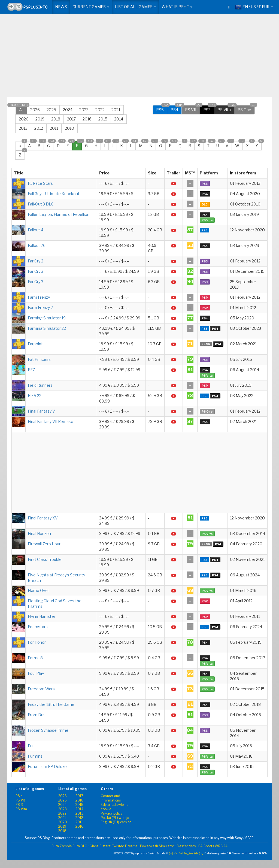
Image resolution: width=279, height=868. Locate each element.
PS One (246, 109)
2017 (71, 119)
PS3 (209, 109)
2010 (69, 128)
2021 (116, 110)
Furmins (35, 756)
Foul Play (36, 673)
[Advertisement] (139, 58)
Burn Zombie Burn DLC (69, 846)
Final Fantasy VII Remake (51, 421)
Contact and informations (111, 798)
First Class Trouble (45, 559)
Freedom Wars (41, 689)
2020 (24, 119)
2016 (87, 119)
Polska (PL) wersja (115, 818)
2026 (35, 110)
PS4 (176, 109)
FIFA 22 (35, 396)
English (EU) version (116, 822)
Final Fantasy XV (43, 518)
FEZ (31, 370)
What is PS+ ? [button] (177, 7)
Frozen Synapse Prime (48, 730)
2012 (39, 128)
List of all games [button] (135, 7)
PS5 (162, 109)
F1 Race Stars (40, 183)
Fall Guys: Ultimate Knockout (54, 194)
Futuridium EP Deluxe (47, 766)
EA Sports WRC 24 (213, 846)
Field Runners (40, 385)
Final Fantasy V (41, 411)
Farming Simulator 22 (47, 328)
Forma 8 (35, 658)
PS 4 (19, 796)
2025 (51, 110)
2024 (68, 110)
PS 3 (19, 805)
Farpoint (35, 344)
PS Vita (226, 109)
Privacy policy (112, 813)
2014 (119, 119)
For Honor (37, 642)
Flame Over (38, 590)
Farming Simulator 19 (47, 318)
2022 (100, 110)
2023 (84, 110)
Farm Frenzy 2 (40, 308)
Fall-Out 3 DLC (41, 204)
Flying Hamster (42, 616)
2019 (40, 119)
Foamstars (38, 627)
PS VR (192, 109)
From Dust (37, 715)
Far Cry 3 (36, 271)
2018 (56, 119)
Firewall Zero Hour (44, 544)
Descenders (186, 846)
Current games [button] (91, 7)
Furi (31, 746)
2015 (103, 119)
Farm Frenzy (39, 297)
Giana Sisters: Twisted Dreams (113, 846)
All (21, 109)
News (61, 7)
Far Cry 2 (36, 261)
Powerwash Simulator (157, 846)
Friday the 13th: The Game (51, 704)
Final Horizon (39, 533)
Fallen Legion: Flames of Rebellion (59, 214)
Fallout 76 (37, 245)
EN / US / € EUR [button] (254, 7)
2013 (23, 128)
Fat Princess (39, 359)
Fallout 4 (36, 230)
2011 (54, 128)
